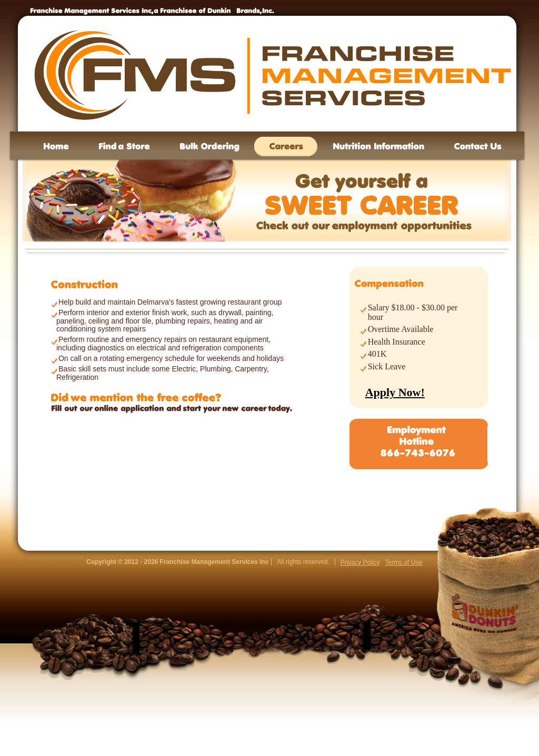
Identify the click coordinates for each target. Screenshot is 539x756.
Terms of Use (403, 562)
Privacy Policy (360, 562)
